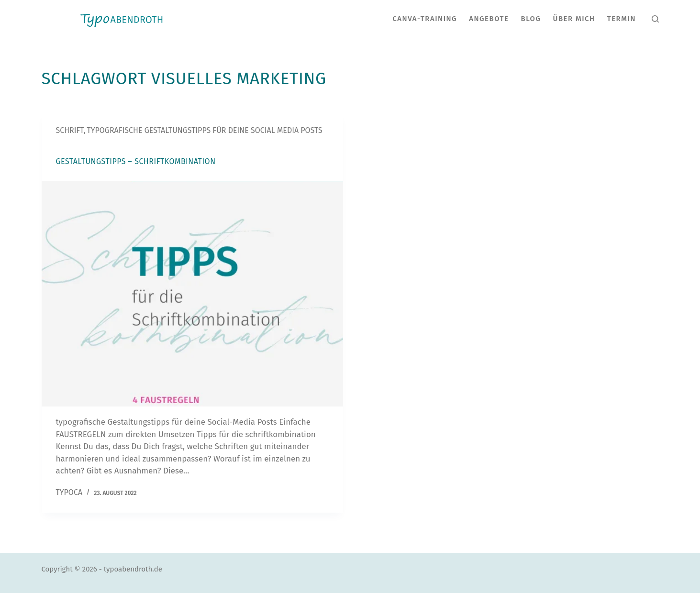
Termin (622, 19)
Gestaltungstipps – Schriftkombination (136, 161)
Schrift (70, 130)
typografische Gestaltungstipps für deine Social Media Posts (204, 130)
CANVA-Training (425, 19)
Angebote (489, 19)
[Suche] (655, 19)
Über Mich (574, 19)
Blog (531, 19)
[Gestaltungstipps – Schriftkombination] (192, 294)
